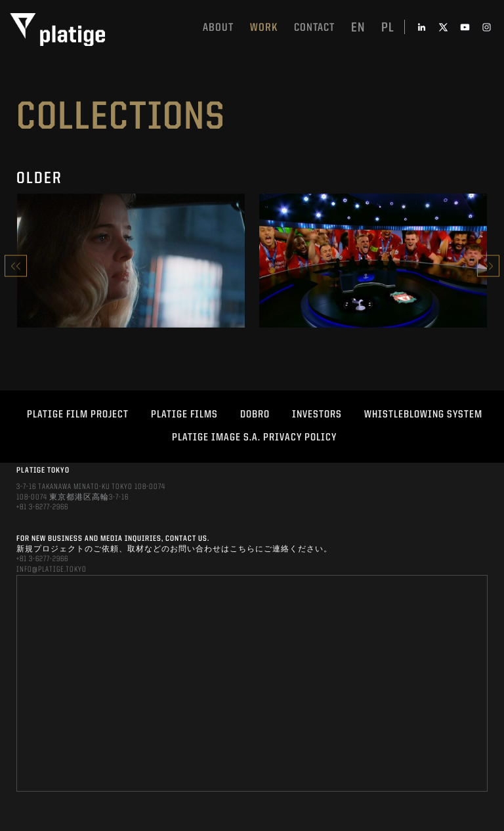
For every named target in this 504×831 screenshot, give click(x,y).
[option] (131, 266)
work (264, 28)
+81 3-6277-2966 (42, 507)
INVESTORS (317, 415)
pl (388, 28)
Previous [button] (16, 266)
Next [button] (488, 266)
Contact (314, 28)
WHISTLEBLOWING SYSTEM (423, 415)
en (358, 28)
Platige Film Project (78, 415)
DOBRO (255, 415)
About (218, 28)
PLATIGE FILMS (184, 415)
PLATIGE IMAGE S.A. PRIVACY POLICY (254, 438)
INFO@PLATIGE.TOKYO (52, 570)
